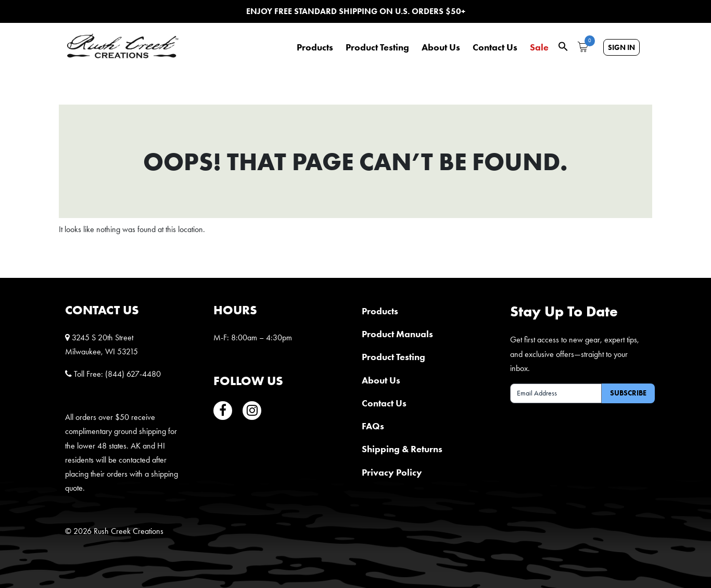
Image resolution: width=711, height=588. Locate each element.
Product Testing (377, 47)
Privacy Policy (392, 472)
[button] (563, 46)
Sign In (621, 47)
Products (315, 47)
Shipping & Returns (402, 449)
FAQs (373, 426)
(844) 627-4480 (133, 374)
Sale (539, 47)
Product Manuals (397, 334)
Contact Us (495, 47)
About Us (441, 47)
